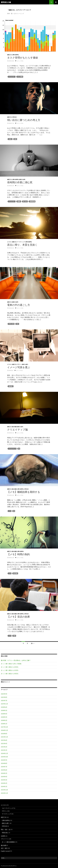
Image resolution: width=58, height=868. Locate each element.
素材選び (11, 386)
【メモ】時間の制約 (19, 554)
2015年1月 (4, 750)
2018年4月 (4, 714)
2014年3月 (4, 780)
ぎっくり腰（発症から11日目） (10, 670)
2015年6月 (4, 740)
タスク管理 (20, 77)
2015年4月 (4, 743)
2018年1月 (4, 724)
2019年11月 (4, 704)
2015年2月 (4, 747)
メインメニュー (56, 2)
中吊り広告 (11, 324)
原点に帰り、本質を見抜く (22, 245)
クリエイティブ (12, 449)
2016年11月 (4, 730)
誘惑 (15, 139)
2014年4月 (4, 777)
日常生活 (14, 117)
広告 (17, 324)
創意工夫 (9, 55)
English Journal (5, 851)
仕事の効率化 (15, 55)
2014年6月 (4, 770)
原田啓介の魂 (6, 2)
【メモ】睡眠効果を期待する (24, 492)
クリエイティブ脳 (17, 429)
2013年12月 (4, 790)
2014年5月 (4, 773)
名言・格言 (4, 848)
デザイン (19, 364)
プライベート (5, 839)
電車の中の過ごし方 (19, 305)
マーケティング (21, 242)
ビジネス (9, 242)
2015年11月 (4, 737)
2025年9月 (4, 694)
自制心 (10, 139)
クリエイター (12, 77)
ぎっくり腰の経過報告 (8, 842)
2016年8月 (4, 734)
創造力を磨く (22, 179)
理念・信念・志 (5, 829)
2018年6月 (4, 707)
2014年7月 (4, 767)
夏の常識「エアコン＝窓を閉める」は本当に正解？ (16, 660)
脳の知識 (14, 427)
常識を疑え (5, 833)
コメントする (20, 61)
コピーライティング (8, 808)
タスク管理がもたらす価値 (22, 58)
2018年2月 (4, 720)
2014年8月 (4, 763)
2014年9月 (4, 760)
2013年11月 (4, 793)
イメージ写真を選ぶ (19, 367)
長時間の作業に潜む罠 (20, 182)
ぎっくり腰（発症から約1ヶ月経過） (12, 664)
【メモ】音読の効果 (19, 617)
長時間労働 (32, 201)
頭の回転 (15, 573)
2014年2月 (4, 783)
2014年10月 (4, 757)
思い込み (25, 201)
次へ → (33, 643)
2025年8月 (4, 697)
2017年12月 (4, 727)
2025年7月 (4, 700)
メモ (10, 511)
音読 (14, 636)
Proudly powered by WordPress (9, 866)
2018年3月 (4, 717)
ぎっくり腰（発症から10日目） (10, 674)
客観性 (19, 201)
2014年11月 (4, 753)
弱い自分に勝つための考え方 (24, 120)
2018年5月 (4, 710)
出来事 (3, 836)
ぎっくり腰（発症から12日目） (10, 667)
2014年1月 (4, 786)
